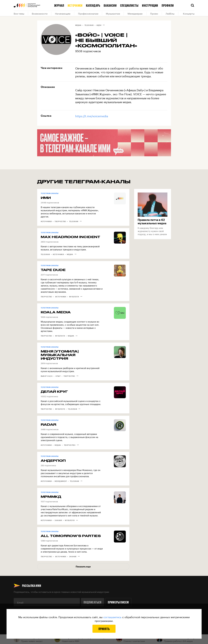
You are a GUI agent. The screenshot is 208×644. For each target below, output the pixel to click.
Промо (154, 13)
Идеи (99, 25)
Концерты (189, 13)
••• (104, 25)
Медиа (78, 25)
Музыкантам (113, 13)
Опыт (58, 376)
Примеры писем (118, 602)
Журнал (59, 5)
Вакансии (110, 5)
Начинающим (63, 13)
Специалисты (129, 5)
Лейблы (170, 13)
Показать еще (83, 567)
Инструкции (150, 5)
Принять (104, 629)
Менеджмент (61, 481)
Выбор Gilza (47, 376)
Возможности (40, 13)
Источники (75, 5)
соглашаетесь (112, 617)
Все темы (19, 13)
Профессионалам (88, 13)
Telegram (89, 25)
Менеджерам (135, 13)
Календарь (93, 5)
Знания (58, 520)
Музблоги (74, 297)
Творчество (60, 221)
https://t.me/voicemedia (92, 116)
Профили (168, 5)
